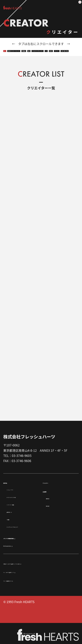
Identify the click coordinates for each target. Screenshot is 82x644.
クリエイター (53, 491)
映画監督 (72, 51)
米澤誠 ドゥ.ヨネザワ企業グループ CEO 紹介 (34, 584)
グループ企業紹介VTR (18, 601)
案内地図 (52, 515)
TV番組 (11, 533)
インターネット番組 (20, 519)
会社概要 (50, 500)
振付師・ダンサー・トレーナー (38, 51)
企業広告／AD (16, 526)
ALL (8, 51)
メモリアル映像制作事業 (23, 557)
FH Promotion (15, 566)
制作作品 (10, 491)
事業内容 (52, 507)
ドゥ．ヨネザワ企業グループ (23, 593)
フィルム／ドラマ (19, 499)
